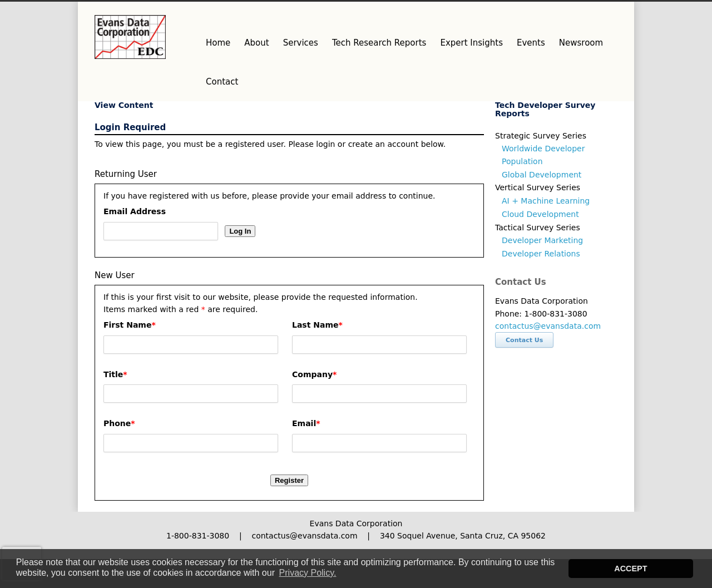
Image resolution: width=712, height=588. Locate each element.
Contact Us (524, 340)
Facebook (584, 13)
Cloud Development (540, 214)
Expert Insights (471, 43)
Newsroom (581, 43)
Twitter (562, 13)
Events (531, 43)
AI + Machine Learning (546, 201)
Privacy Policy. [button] (308, 573)
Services (301, 43)
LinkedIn (606, 13)
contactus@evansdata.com (548, 326)
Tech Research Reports (379, 43)
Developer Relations (541, 254)
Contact (222, 82)
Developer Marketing (542, 240)
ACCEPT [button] (631, 569)
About (256, 43)
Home (218, 43)
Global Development (542, 175)
